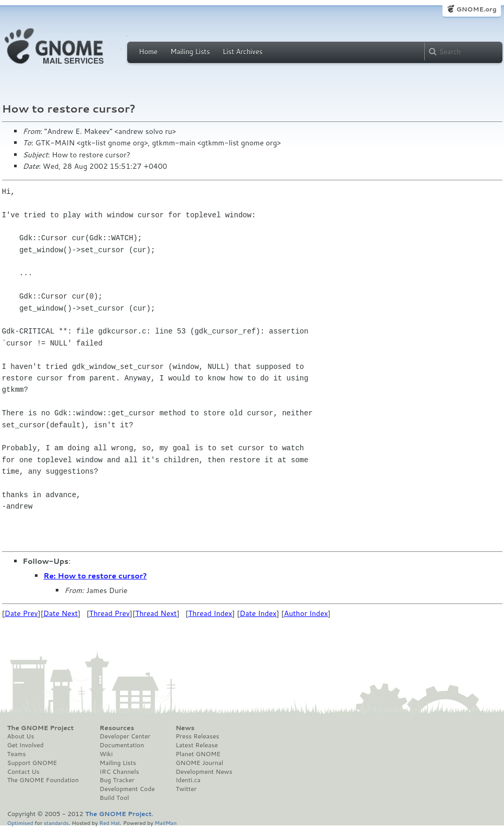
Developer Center (125, 736)
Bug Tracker (117, 780)
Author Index (306, 613)
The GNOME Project (41, 728)
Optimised (20, 823)
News (185, 728)
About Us (21, 736)
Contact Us (23, 772)
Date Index (258, 613)
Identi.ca (188, 780)
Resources (117, 728)
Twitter (186, 789)
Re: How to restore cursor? (95, 576)
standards (56, 823)
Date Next (60, 613)
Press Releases (197, 736)
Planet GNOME (198, 754)
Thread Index (210, 613)
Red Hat (109, 823)
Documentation (122, 745)
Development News (204, 772)
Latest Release (197, 745)
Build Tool (114, 798)
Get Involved (26, 745)
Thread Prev (109, 613)
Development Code (127, 789)
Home (149, 52)
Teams (17, 754)
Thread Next (156, 613)
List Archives (242, 52)
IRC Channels (119, 772)
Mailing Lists (190, 52)
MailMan (166, 823)
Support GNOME (32, 763)
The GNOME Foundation (43, 780)
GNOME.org (476, 9)
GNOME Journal (200, 763)
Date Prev (21, 613)
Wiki (106, 754)
